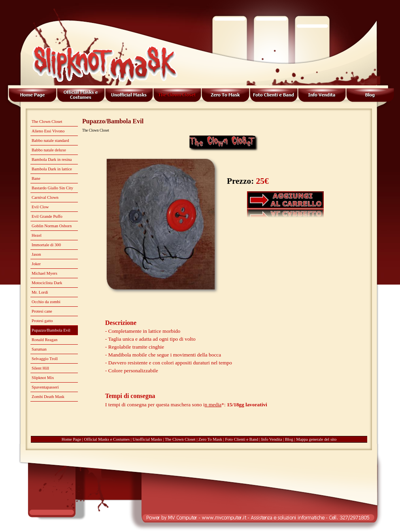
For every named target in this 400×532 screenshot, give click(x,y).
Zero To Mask (210, 439)
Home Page (71, 439)
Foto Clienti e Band (242, 439)
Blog (289, 439)
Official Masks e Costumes (107, 439)
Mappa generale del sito (316, 439)
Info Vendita (272, 439)
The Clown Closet (180, 439)
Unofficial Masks (147, 439)
